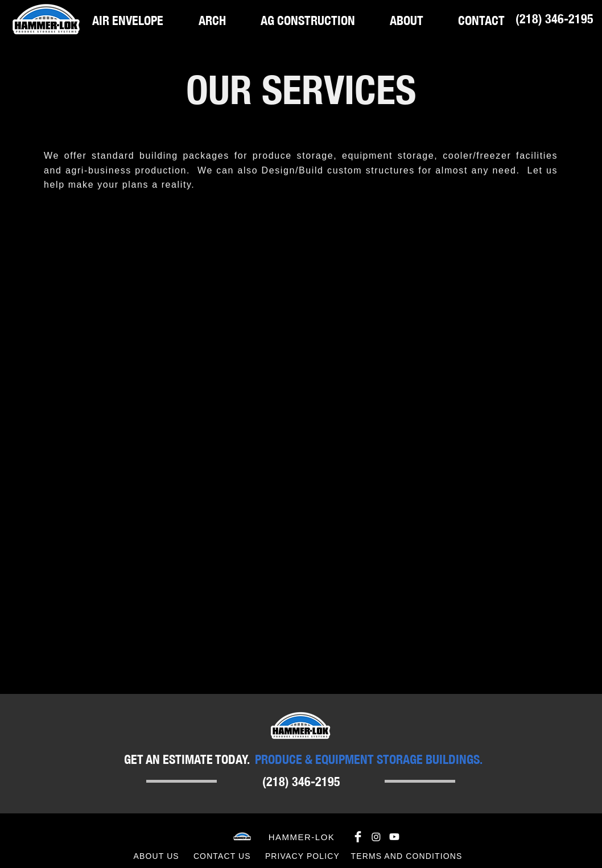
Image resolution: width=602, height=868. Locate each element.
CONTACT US (222, 856)
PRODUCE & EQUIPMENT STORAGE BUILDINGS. (369, 759)
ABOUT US (156, 856)
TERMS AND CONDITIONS (407, 856)
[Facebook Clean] (358, 837)
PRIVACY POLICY (302, 856)
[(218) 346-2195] (554, 19)
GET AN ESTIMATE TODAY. (187, 759)
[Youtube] (394, 837)
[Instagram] (376, 837)
